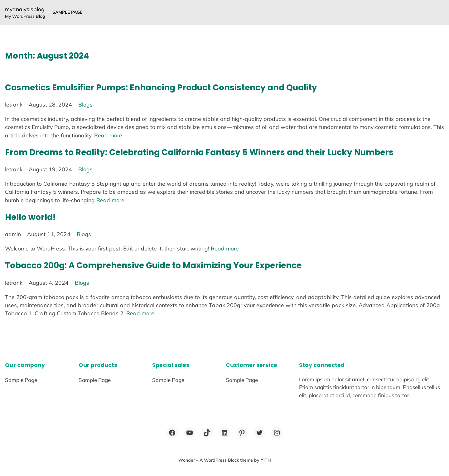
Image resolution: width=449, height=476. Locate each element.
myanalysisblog (25, 9)
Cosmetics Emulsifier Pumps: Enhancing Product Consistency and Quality (161, 87)
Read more (108, 135)
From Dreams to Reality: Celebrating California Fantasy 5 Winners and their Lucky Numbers (199, 152)
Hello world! (30, 217)
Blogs (85, 104)
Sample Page (67, 12)
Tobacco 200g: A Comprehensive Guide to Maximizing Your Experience (153, 265)
